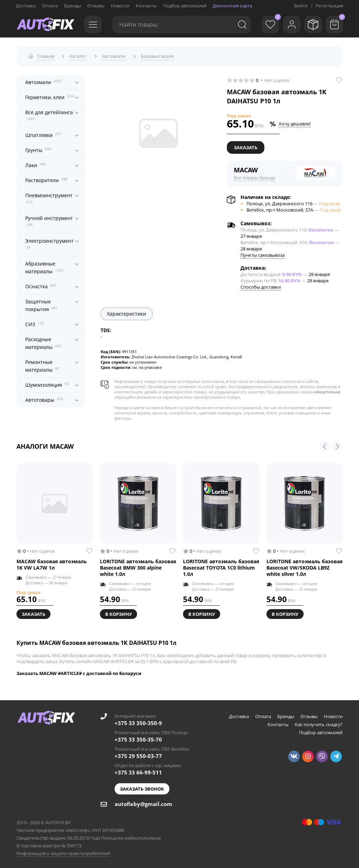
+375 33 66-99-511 (138, 771)
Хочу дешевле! (295, 122)
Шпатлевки (43, 133)
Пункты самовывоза (263, 254)
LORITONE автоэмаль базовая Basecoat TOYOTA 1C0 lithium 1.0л (221, 566)
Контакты (146, 6)
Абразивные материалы (44, 266)
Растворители (46, 178)
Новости (120, 6)
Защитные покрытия (42, 304)
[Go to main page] (46, 25)
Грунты (38, 148)
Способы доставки (261, 285)
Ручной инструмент (49, 219)
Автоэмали (44, 80)
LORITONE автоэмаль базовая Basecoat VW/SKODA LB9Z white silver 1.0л (304, 566)
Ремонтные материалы (42, 364)
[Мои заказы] (312, 25)
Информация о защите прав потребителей (63, 852)
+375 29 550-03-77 (138, 755)
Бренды (73, 6)
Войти (301, 6)
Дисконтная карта (232, 6)
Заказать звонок (142, 787)
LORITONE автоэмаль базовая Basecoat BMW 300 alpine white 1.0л (138, 566)
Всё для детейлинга (49, 113)
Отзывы (96, 6)
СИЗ (35, 322)
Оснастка (41, 285)
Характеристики (127, 312)
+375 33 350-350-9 (138, 722)
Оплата (50, 6)
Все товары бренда (255, 176)
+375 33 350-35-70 (138, 738)
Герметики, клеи (49, 95)
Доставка (26, 6)
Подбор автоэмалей (185, 6)
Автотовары (44, 398)
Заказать (246, 146)
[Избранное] (266, 25)
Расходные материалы (43, 342)
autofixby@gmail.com (143, 802)
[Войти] (289, 25)
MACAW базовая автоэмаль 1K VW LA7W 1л (52, 563)
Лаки (36, 163)
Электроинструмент (49, 242)
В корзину (118, 613)
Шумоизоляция (47, 383)
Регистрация (329, 6)
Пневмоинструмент (49, 197)
